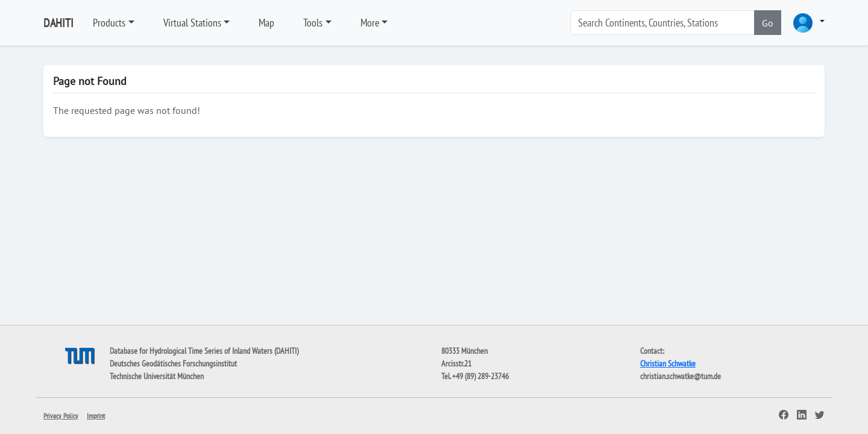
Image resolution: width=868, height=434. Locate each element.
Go (768, 23)
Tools (313, 23)
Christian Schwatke (668, 363)
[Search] (662, 23)
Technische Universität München (157, 376)
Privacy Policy (61, 416)
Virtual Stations (192, 23)
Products (109, 23)
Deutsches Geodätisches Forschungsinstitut (173, 363)
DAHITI (58, 23)
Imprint (96, 416)
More (370, 23)
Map (266, 23)
